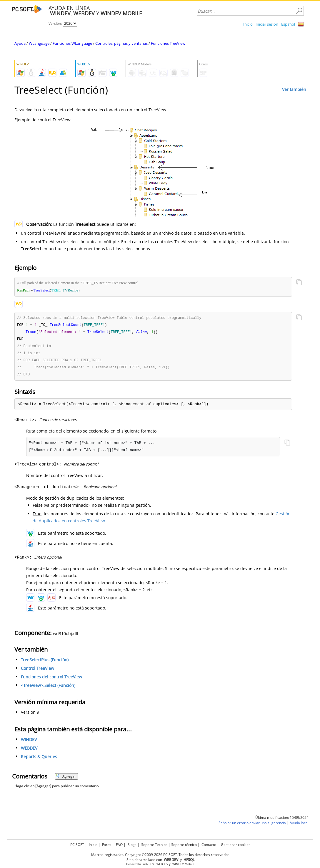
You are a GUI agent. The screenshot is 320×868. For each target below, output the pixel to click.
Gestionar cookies (236, 845)
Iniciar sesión (267, 24)
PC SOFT (77, 845)
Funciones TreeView (168, 43)
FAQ (119, 845)
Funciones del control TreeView (51, 679)
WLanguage (39, 43)
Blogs (132, 845)
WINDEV (29, 742)
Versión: (56, 23)
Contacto (209, 845)
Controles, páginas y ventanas (121, 43)
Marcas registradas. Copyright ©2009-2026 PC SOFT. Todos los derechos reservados (160, 855)
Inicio (248, 24)
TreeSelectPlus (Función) (45, 662)
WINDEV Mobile (183, 864)
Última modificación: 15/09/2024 (282, 820)
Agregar (66, 779)
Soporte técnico (184, 845)
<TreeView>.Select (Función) (48, 688)
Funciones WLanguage (72, 43)
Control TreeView (37, 671)
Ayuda (20, 43)
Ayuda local (299, 825)
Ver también (294, 89)
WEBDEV (29, 751)
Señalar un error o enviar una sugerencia (252, 825)
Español (288, 24)
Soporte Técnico (154, 845)
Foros (107, 845)
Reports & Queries (39, 759)
